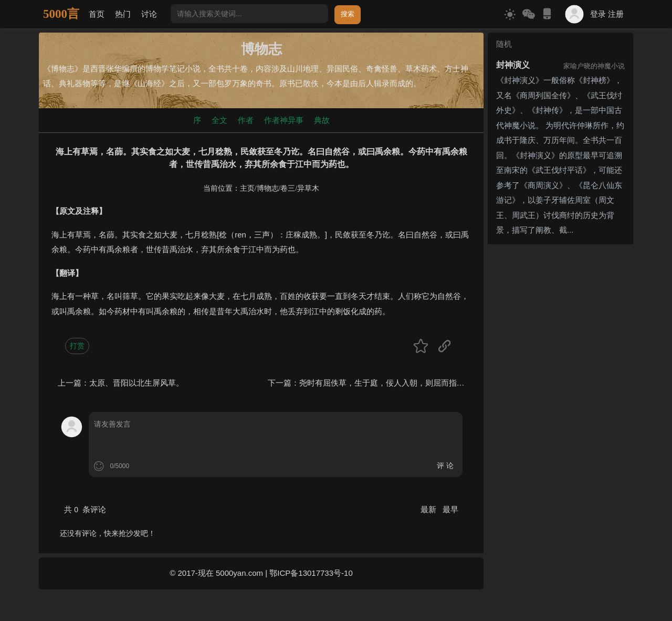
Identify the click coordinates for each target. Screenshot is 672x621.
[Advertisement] (560, 406)
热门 (123, 14)
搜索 (348, 14)
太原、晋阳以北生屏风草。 (136, 383)
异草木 (308, 188)
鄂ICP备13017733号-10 (311, 573)
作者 (246, 120)
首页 (97, 14)
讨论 (149, 14)
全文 (219, 120)
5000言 (61, 14)
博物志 (268, 188)
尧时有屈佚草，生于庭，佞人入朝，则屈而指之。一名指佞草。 (409, 383)
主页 (247, 188)
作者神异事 (284, 120)
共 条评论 (85, 509)
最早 (450, 509)
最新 (429, 509)
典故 (322, 120)
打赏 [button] (77, 346)
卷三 (288, 188)
